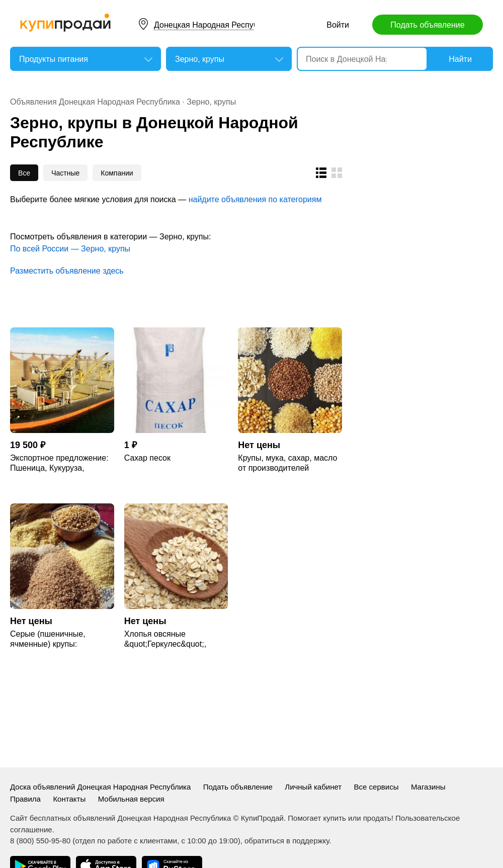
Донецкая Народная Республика (215, 25)
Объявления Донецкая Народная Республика (95, 102)
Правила (25, 799)
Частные (65, 173)
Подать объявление (427, 25)
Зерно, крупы (211, 102)
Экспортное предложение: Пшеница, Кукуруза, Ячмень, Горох (59, 463)
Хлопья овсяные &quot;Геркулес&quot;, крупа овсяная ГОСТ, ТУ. (170, 639)
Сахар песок (147, 458)
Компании (117, 173)
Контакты (69, 799)
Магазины (428, 787)
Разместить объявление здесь (67, 271)
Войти (338, 25)
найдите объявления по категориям (255, 199)
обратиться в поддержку (287, 841)
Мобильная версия (131, 799)
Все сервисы (376, 787)
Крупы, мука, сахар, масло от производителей (287, 463)
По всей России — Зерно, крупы (70, 249)
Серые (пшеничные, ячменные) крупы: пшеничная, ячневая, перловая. (50, 639)
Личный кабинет (313, 787)
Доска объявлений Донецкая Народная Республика (100, 787)
